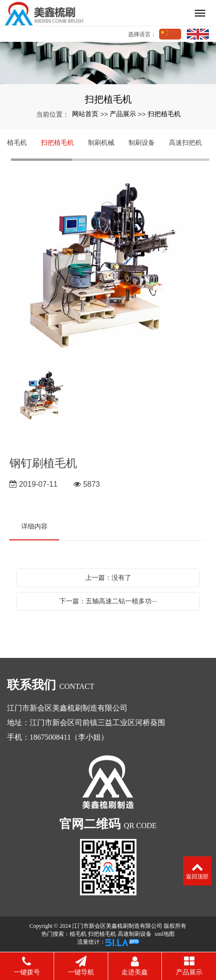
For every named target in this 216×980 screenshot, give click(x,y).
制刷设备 (142, 142)
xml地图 (164, 934)
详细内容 (34, 526)
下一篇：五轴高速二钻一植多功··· (108, 601)
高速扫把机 (185, 142)
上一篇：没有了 (108, 577)
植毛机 (17, 142)
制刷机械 (101, 142)
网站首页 (85, 114)
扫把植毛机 (164, 114)
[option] (108, 268)
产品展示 (123, 114)
